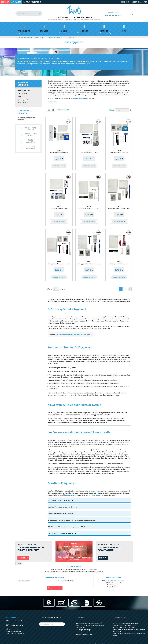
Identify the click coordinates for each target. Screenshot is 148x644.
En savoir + (103, 558)
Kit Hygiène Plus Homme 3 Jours (89, 264)
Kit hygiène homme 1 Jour (119, 153)
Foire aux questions (32, 2)
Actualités (16, 2)
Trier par (112, 110)
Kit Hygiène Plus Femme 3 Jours (119, 208)
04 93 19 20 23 (113, 15)
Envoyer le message (55, 588)
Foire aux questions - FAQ (84, 634)
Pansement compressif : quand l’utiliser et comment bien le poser (129, 631)
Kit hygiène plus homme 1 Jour (59, 264)
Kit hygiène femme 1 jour (59, 153)
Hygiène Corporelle (55, 37)
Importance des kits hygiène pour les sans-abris (73, 335)
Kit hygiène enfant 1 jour (119, 264)
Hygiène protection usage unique (33, 37)
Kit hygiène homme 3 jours (59, 208)
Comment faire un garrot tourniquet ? (124, 625)
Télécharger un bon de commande (86, 632)
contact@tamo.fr (71, 495)
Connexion (126, 2)
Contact (5, 2)
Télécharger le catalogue (84, 630)
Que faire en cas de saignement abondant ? (126, 623)
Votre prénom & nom (24, 581)
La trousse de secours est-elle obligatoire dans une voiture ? (129, 634)
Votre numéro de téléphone (65, 581)
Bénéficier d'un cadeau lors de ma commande (90, 625)
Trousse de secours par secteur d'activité (89, 623)
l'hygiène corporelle (80, 98)
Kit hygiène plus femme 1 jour (89, 208)
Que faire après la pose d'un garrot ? (124, 628)
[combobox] (29, 13)
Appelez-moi (23, 558)
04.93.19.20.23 (95, 495)
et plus (23, 102)
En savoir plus (52, 102)
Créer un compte (140, 2)
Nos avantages (80, 628)
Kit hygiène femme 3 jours (89, 153)
